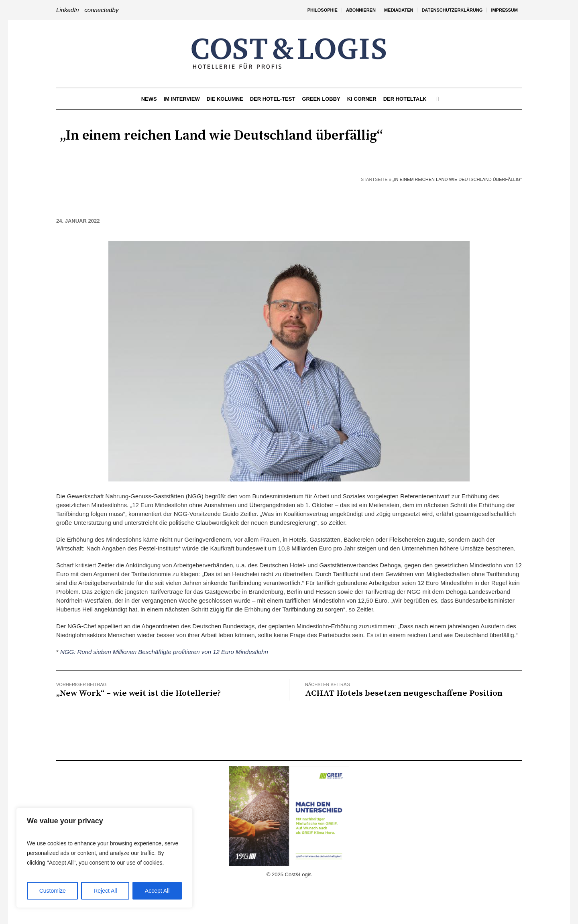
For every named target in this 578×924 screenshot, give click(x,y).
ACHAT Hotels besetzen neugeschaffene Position (404, 693)
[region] (104, 858)
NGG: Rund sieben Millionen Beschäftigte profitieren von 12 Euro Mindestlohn (164, 652)
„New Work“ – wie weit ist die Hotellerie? (138, 693)
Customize (53, 891)
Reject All (105, 891)
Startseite (374, 179)
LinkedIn (68, 10)
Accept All (157, 891)
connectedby (101, 10)
